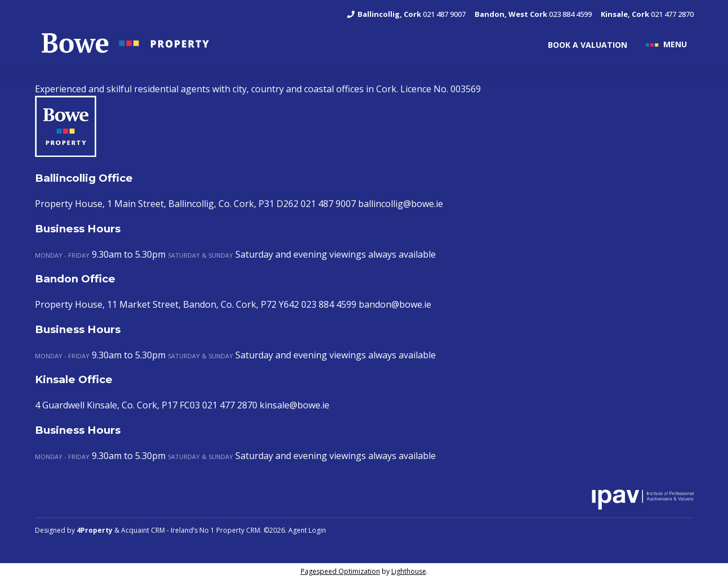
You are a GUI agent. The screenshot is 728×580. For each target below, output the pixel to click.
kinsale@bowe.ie (294, 405)
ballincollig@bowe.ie (401, 204)
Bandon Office (75, 279)
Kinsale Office (74, 379)
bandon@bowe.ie (395, 304)
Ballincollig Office (84, 178)
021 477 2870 (647, 14)
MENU (675, 44)
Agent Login (307, 530)
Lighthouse (409, 571)
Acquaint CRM (143, 530)
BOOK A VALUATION (588, 45)
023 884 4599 (533, 14)
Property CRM (238, 530)
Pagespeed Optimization (340, 571)
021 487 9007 (406, 14)
